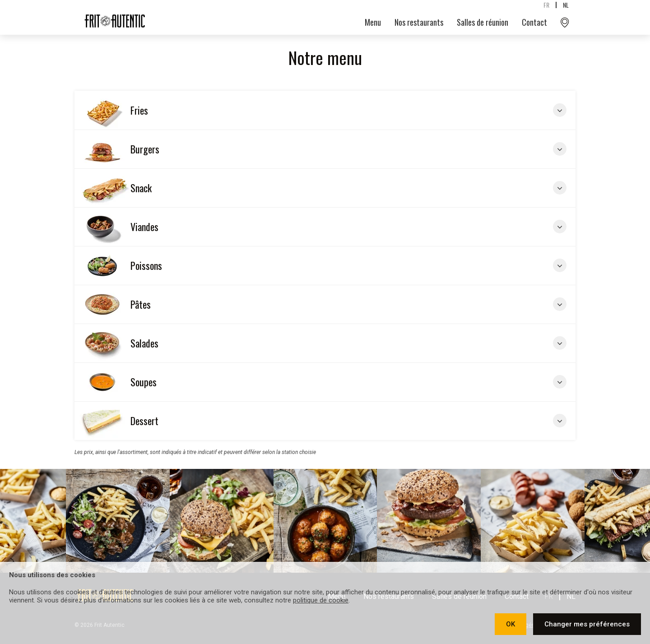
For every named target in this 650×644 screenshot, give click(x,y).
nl (566, 5)
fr (546, 5)
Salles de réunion (483, 22)
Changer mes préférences (587, 624)
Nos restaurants (419, 22)
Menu (373, 22)
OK (511, 624)
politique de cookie (321, 600)
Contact (534, 22)
